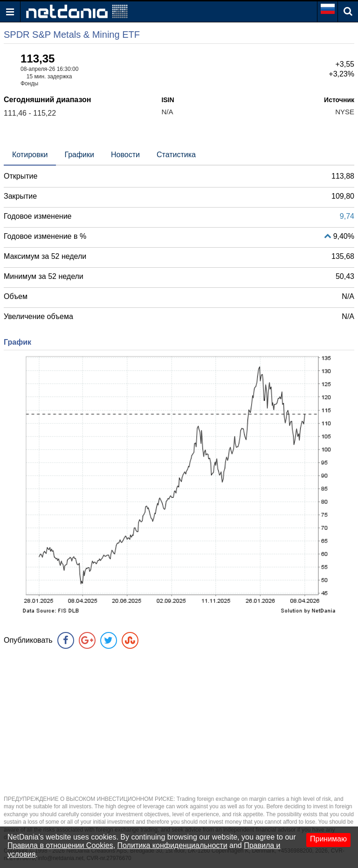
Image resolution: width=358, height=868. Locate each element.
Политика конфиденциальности (172, 845)
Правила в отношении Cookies (60, 845)
